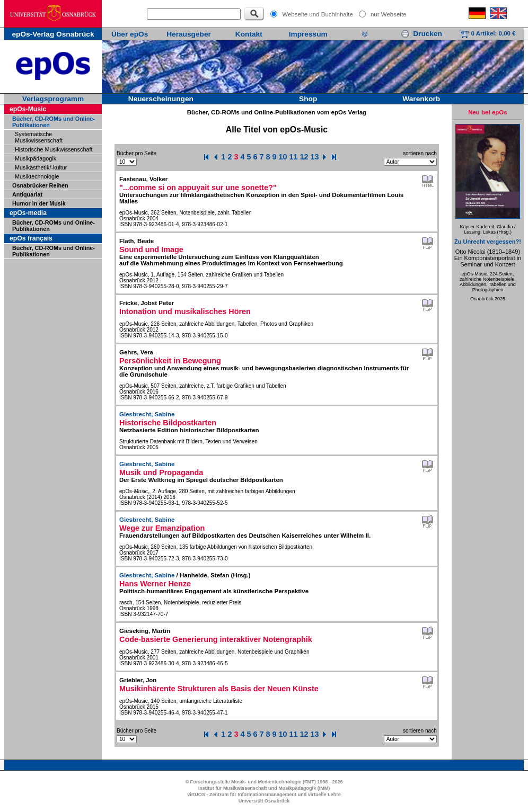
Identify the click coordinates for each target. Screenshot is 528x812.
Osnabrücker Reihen (40, 185)
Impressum (308, 34)
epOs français (31, 238)
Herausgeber (189, 34)
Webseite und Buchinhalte (318, 14)
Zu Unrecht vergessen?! (488, 242)
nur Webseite (389, 14)
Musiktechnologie (37, 176)
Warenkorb (421, 99)
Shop (308, 99)
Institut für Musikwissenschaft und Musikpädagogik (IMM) (264, 788)
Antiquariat (27, 194)
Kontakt (249, 34)
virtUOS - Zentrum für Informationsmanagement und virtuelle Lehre (264, 795)
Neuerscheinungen (161, 99)
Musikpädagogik (36, 158)
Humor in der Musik (39, 203)
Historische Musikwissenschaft (54, 149)
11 (294, 157)
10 (283, 157)
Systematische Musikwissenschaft (39, 137)
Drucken (421, 34)
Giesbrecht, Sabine (147, 414)
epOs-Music (28, 109)
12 (304, 157)
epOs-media (28, 213)
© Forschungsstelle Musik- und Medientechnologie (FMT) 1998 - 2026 (264, 782)
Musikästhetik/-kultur (41, 167)
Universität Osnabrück (264, 801)
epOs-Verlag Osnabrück (53, 34)
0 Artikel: (487, 33)
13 (315, 157)
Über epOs (130, 34)
